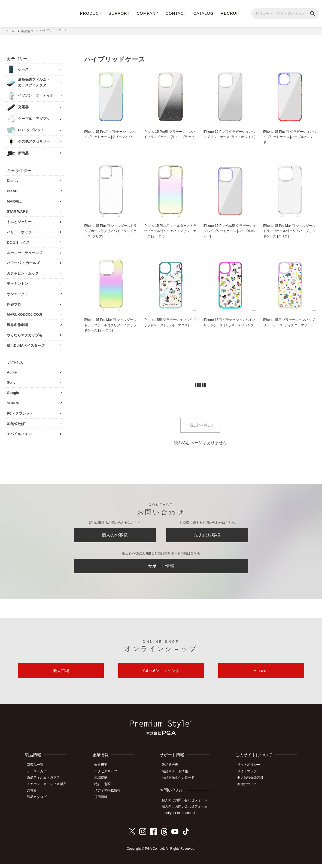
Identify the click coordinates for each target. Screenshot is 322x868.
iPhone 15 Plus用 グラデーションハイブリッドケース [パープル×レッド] (290, 135)
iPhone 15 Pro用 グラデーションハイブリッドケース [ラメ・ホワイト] (229, 135)
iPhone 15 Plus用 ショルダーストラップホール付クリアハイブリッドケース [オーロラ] (170, 230)
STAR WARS (17, 209)
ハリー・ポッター (21, 230)
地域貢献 (104, 783)
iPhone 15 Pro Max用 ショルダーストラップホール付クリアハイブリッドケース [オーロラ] (111, 325)
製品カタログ (39, 801)
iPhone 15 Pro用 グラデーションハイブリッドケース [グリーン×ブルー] (110, 135)
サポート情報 (161, 568)
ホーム (10, 30)
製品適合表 (172, 771)
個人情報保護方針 (252, 783)
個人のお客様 (115, 534)
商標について (249, 789)
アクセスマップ (109, 777)
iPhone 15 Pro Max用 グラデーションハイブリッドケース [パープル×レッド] (230, 230)
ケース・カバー (40, 777)
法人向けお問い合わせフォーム (187, 812)
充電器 (34, 795)
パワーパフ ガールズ (23, 261)
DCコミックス (18, 240)
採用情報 (104, 801)
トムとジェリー (19, 220)
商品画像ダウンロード (181, 783)
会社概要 (104, 771)
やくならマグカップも (25, 333)
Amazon (261, 675)
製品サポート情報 (177, 777)
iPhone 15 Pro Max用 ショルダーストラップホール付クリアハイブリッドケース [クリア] (290, 230)
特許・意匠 (106, 789)
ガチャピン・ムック (23, 271)
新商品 (23, 151)
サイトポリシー (251, 771)
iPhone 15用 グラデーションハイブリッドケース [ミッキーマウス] (170, 323)
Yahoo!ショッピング (161, 675)
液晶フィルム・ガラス (45, 783)
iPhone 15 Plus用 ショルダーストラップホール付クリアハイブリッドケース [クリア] (111, 230)
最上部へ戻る (200, 426)
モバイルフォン (19, 432)
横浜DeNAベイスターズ (26, 343)
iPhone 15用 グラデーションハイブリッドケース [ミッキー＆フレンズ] (230, 325)
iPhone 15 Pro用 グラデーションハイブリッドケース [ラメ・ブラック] (170, 135)
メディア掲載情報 (111, 795)
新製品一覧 (37, 771)
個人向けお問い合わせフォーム (187, 805)
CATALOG (204, 13)
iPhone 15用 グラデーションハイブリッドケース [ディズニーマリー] (289, 325)
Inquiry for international (181, 818)
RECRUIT (230, 13)
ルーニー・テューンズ (25, 251)
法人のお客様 (207, 534)
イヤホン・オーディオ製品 (48, 789)
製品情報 (27, 30)
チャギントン (17, 281)
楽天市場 (61, 675)
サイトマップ (249, 777)
